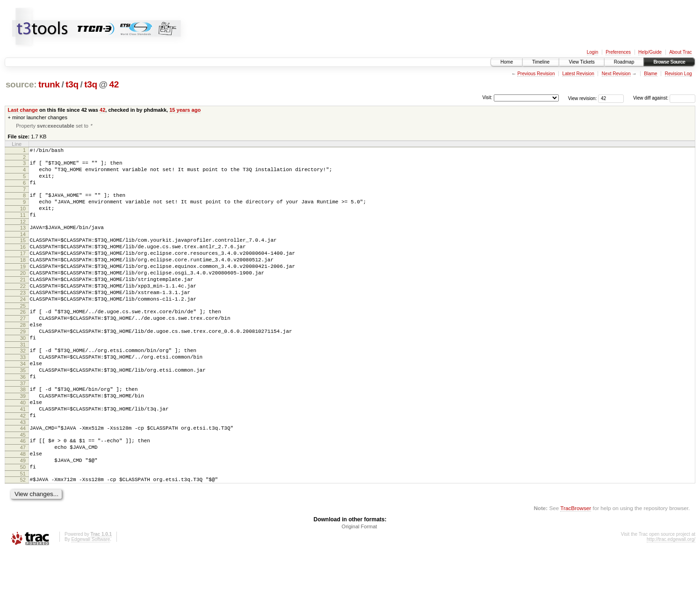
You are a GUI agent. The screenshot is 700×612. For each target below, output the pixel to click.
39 (23, 440)
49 (23, 516)
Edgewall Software (90, 599)
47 (23, 500)
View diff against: (664, 98)
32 (23, 387)
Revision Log (678, 74)
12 (23, 235)
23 (23, 319)
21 (23, 303)
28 (23, 357)
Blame (650, 74)
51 (23, 532)
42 (114, 84)
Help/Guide (650, 52)
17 (23, 271)
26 (23, 341)
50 (23, 524)
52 (23, 538)
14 (23, 249)
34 (23, 403)
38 (23, 432)
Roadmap (624, 62)
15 (23, 255)
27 (23, 349)
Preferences (618, 52)
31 (23, 381)
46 (23, 492)
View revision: (583, 98)
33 (23, 395)
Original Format (360, 586)
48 (23, 508)
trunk (49, 84)
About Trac (680, 52)
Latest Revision (578, 74)
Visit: (487, 97)
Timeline (541, 62)
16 (23, 263)
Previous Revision (536, 74)
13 (23, 241)
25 (23, 335)
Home (507, 62)
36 (23, 418)
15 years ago (185, 110)
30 (23, 373)
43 (23, 472)
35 (23, 410)
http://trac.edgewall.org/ (671, 599)
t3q (72, 84)
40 (23, 448)
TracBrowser (576, 568)
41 (23, 456)
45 (23, 486)
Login (592, 52)
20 (23, 295)
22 (23, 311)
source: (21, 84)
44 (23, 478)
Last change (23, 110)
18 (23, 279)
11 (23, 227)
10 (23, 219)
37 (23, 426)
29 (23, 365)
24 (23, 327)
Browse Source (669, 62)
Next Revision (616, 74)
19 (23, 287)
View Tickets (581, 62)
